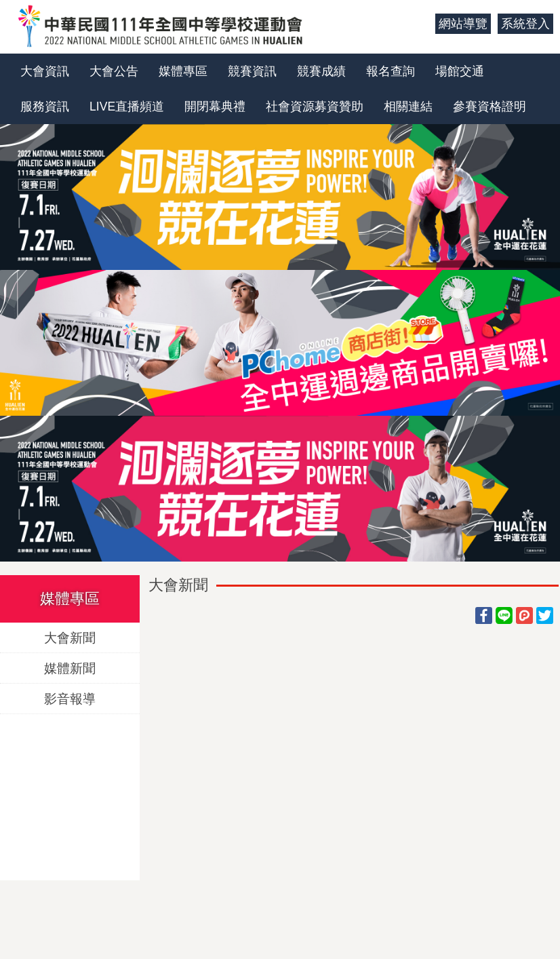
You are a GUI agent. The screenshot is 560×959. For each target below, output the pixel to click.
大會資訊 (45, 71)
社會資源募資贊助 (315, 106)
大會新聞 (70, 637)
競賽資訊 (252, 71)
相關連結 (408, 106)
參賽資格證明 (489, 106)
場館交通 (460, 71)
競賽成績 (321, 71)
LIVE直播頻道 (127, 106)
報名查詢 (391, 71)
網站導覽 (463, 24)
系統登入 (525, 24)
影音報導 (70, 698)
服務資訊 (45, 106)
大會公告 (114, 71)
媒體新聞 (70, 668)
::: (420, 24)
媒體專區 (183, 71)
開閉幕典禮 (215, 106)
